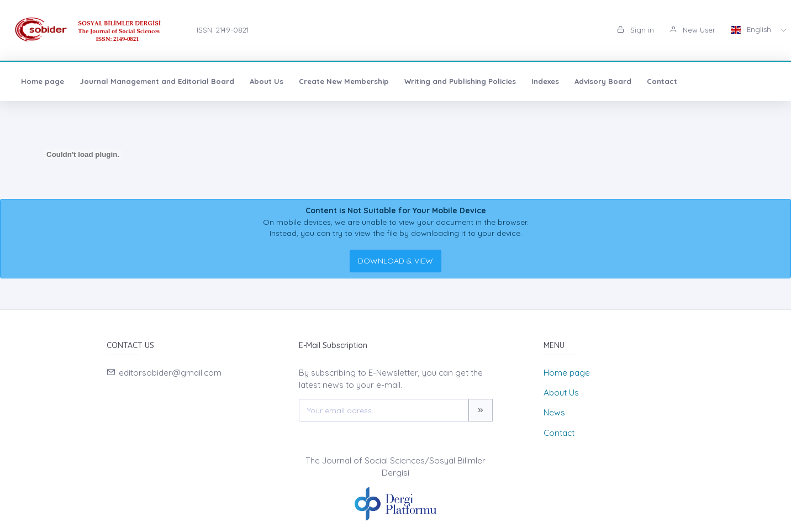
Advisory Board (603, 81)
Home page (43, 81)
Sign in (636, 30)
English (752, 29)
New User (692, 30)
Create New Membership (344, 81)
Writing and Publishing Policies (460, 81)
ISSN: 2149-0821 (223, 30)
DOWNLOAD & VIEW (395, 261)
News (554, 412)
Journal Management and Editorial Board (157, 81)
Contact (662, 81)
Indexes (545, 81)
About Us (267, 81)
